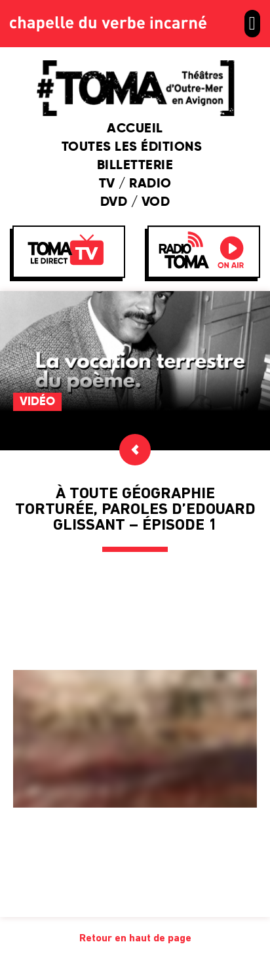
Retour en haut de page (135, 939)
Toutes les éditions (135, 147)
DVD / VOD (135, 203)
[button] (252, 24)
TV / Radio (135, 184)
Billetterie (135, 166)
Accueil (135, 129)
